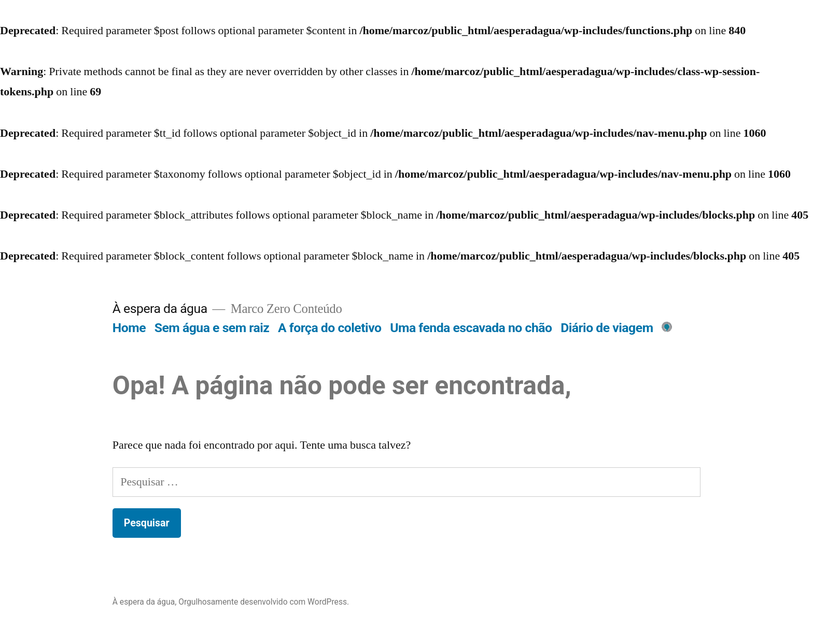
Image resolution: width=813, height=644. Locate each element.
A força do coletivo (330, 328)
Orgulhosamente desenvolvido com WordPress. (264, 602)
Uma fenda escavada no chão (471, 328)
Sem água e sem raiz (212, 328)
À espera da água (160, 309)
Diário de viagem (607, 328)
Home (129, 328)
